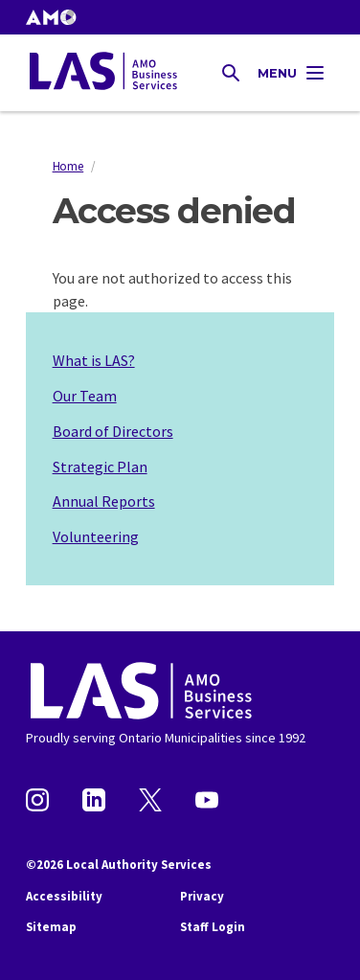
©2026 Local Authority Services (119, 865)
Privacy (202, 896)
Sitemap (51, 927)
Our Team (85, 396)
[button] (51, 17)
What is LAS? (94, 360)
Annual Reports (104, 501)
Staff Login (213, 927)
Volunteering (96, 536)
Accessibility (64, 896)
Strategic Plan (100, 467)
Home (68, 166)
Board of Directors (113, 431)
